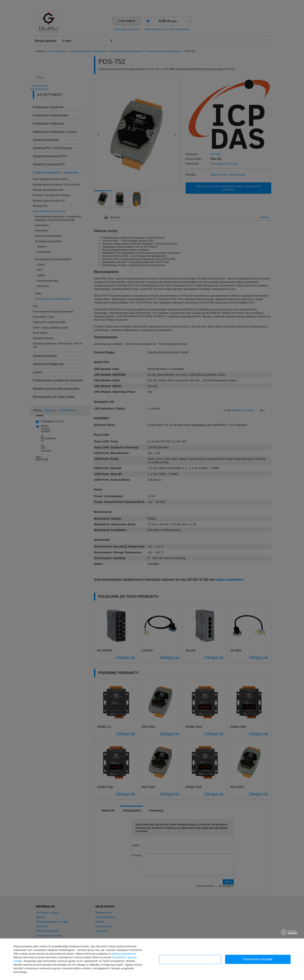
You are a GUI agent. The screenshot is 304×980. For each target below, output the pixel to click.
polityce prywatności (124, 954)
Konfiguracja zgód (190, 959)
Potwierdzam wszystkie (258, 959)
